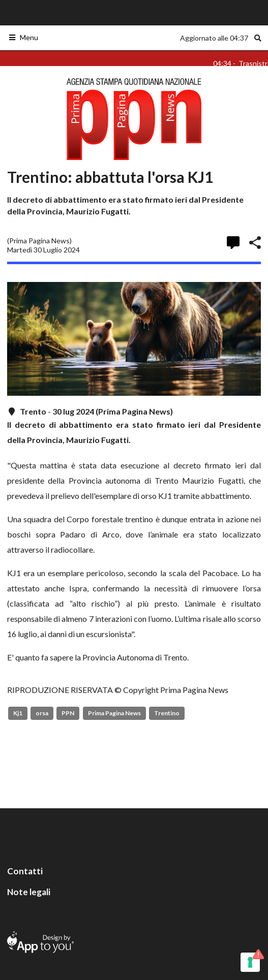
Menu (23, 37)
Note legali (29, 892)
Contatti (25, 871)
